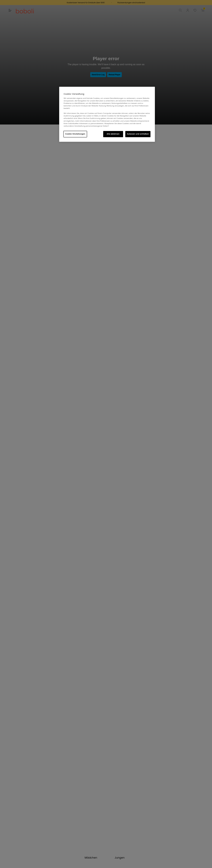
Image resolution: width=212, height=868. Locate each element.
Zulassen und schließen (138, 134)
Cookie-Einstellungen (75, 134)
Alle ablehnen (113, 134)
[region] (107, 114)
